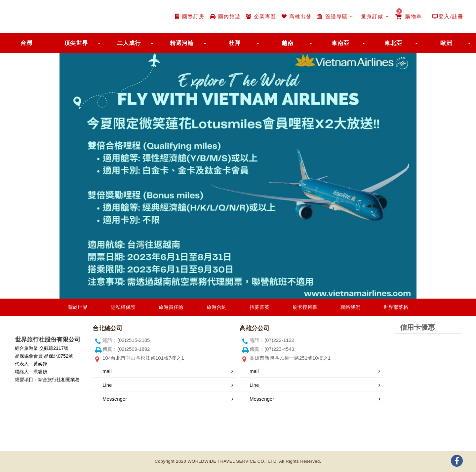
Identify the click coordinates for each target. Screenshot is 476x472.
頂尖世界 (76, 43)
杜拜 (235, 43)
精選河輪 (182, 43)
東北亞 (393, 43)
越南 (288, 43)
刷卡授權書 (305, 307)
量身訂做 (374, 16)
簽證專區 (335, 16)
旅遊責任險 (171, 307)
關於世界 (78, 307)
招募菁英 (259, 307)
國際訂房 (190, 16)
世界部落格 (396, 307)
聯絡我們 (350, 307)
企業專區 (261, 16)
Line (107, 385)
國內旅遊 (225, 16)
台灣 (26, 43)
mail (107, 371)
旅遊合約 (217, 307)
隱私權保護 (123, 307)
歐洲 (446, 43)
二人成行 (129, 43)
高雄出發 (297, 16)
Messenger (115, 399)
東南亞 (340, 43)
